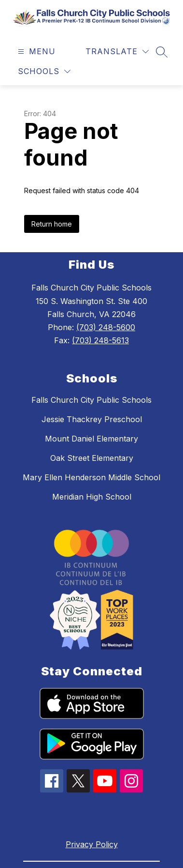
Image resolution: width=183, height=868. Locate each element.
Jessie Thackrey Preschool (92, 419)
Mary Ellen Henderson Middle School (91, 477)
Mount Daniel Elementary (91, 439)
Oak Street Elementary (92, 458)
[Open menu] (35, 52)
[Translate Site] (117, 52)
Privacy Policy (92, 844)
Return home (52, 224)
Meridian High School (92, 497)
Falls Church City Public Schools (91, 400)
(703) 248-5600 (106, 327)
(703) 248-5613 (100, 340)
